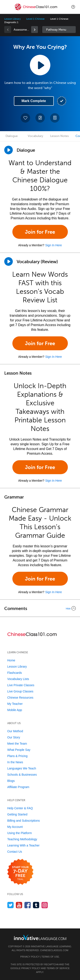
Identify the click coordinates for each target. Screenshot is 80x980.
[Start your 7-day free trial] (20, 872)
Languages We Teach (22, 768)
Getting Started (17, 814)
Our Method (15, 731)
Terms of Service (58, 968)
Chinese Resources (20, 698)
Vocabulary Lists (18, 679)
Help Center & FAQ (20, 808)
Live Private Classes (21, 685)
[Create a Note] (40, 118)
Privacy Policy (30, 957)
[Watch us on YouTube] (19, 905)
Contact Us (15, 852)
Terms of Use (50, 957)
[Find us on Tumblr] (36, 905)
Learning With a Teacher (23, 845)
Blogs (11, 781)
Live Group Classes (20, 691)
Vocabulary (35, 136)
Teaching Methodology (22, 839)
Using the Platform (20, 833)
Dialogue (12, 136)
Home (11, 660)
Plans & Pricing (17, 756)
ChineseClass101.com (54, 950)
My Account (15, 827)
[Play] (9, 261)
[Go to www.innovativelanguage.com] (40, 937)
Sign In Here (54, 245)
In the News (15, 762)
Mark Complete (34, 101)
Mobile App (15, 710)
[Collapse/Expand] (40, 608)
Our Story (14, 737)
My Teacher (15, 704)
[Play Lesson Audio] (40, 65)
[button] (73, 7)
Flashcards (15, 673)
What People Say (19, 750)
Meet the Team (17, 744)
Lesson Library (12, 19)
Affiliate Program (18, 787)
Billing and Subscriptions (24, 821)
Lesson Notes (59, 136)
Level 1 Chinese (35, 19)
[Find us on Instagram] (45, 905)
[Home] (36, 10)
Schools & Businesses (22, 775)
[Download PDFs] (55, 118)
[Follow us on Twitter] (11, 905)
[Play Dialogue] (9, 150)
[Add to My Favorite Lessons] (25, 118)
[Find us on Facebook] (28, 905)
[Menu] (7, 7)
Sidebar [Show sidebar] (59, 30)
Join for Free (40, 232)
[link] (35, 30)
